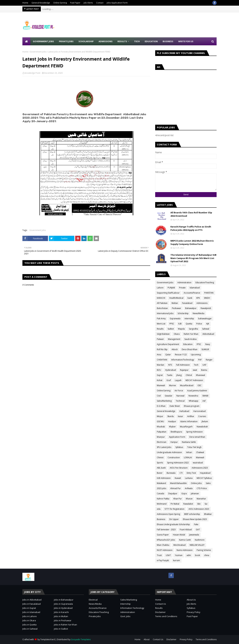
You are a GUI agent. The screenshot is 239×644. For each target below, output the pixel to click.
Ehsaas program (192, 406)
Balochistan (162, 308)
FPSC (199, 344)
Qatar (168, 355)
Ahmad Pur (176, 488)
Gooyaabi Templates (81, 639)
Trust (159, 555)
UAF (204, 365)
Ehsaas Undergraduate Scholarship (173, 524)
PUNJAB (171, 288)
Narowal (180, 396)
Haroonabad (199, 411)
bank (190, 298)
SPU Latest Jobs (164, 447)
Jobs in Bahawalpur (64, 600)
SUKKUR (205, 349)
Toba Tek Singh (194, 447)
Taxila (170, 375)
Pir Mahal (175, 504)
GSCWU (160, 421)
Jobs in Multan (61, 616)
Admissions (202, 303)
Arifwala (189, 488)
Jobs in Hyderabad (63, 608)
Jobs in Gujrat (29, 608)
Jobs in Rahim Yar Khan (65, 625)
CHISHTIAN (162, 360)
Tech (196, 365)
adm (189, 555)
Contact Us (161, 604)
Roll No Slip (162, 349)
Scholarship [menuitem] (86, 41)
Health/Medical (176, 298)
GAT (198, 530)
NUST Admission (165, 550)
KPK (198, 298)
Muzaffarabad (187, 385)
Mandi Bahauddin (178, 483)
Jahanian (195, 494)
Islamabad (195, 288)
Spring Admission (194, 432)
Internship (125, 604)
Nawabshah (202, 427)
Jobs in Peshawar (63, 620)
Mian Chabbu (163, 545)
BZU (159, 370)
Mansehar (201, 499)
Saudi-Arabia (190, 339)
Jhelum (205, 421)
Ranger (209, 360)
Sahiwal (206, 329)
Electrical (93, 600)
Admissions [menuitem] (106, 41)
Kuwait (178, 478)
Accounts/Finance (192, 293)
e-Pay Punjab (163, 560)
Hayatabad (205, 473)
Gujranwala (175, 319)
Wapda (181, 329)
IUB (180, 324)
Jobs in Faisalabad (32, 604)
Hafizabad (184, 411)
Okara (177, 334)
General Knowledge (41, 3)
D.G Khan (161, 406)
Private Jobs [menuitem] (66, 41)
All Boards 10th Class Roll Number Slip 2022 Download (191, 214)
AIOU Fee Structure (179, 468)
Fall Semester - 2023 (166, 530)
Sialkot (171, 329)
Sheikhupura (176, 432)
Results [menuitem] (122, 41)
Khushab (161, 427)
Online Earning (60, 3)
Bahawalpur (191, 308)
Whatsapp (194, 401)
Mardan (160, 365)
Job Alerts (88, 3)
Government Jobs (38, 52)
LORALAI (188, 457)
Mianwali (161, 385)
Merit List (161, 324)
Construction (174, 457)
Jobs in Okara (29, 620)
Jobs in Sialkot (61, 629)
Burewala (171, 473)
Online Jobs (196, 483)
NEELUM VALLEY (197, 545)
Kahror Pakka (163, 499)
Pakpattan (162, 432)
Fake (196, 524)
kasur (180, 416)
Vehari (189, 452)
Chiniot (160, 457)
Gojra (184, 494)
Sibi (199, 504)
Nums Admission (185, 550)
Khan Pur (178, 499)
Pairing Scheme (204, 550)
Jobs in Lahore (30, 616)
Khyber (172, 427)
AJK (208, 324)
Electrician (162, 442)
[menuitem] (26, 41)
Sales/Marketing (164, 401)
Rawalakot (188, 504)
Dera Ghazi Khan (190, 349)
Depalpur (173, 494)
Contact (100, 3)
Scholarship (183, 313)
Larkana (189, 478)
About (147, 639)
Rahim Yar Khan (191, 334)
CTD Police (202, 488)
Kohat (160, 380)
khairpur (161, 437)
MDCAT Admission (194, 380)
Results (160, 329)
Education (188, 344)
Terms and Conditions (166, 616)
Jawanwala (194, 535)
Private (182, 288)
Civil (159, 396)
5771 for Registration (175, 509)
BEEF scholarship (192, 514)
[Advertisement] (156, 25)
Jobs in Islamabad (31, 612)
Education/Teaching (205, 282)
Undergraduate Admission (169, 452)
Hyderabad (171, 370)
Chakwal (200, 452)
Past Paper (75, 3)
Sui (206, 504)
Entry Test (191, 473)
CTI (181, 473)
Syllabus (179, 447)
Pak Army (161, 319)
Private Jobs (95, 616)
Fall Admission (183, 365)
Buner (160, 473)
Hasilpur (172, 421)
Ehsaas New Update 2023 (195, 519)
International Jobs (165, 313)
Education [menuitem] (151, 41)
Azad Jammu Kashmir (197, 391)
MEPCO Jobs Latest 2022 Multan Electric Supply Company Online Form (192, 242)
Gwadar (169, 396)
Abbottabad (208, 334)
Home (25, 3)
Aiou (159, 355)
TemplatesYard (48, 639)
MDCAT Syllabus (204, 478)
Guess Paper (163, 535)
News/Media (199, 313)
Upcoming (196, 355)
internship (189, 319)
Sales (208, 483)
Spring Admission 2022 (178, 463)
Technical (180, 401)
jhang (179, 375)
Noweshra (193, 396)
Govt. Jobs (125, 616)
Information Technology (132, 608)
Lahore (160, 288)
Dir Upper (174, 519)
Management (174, 339)
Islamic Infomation (189, 421)
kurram (177, 560)
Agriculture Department (168, 344)
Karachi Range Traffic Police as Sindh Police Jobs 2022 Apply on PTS (191, 228)
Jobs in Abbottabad (32, 600)
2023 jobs (161, 488)
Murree (173, 385)
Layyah (178, 380)
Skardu (171, 416)
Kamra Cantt (185, 540)
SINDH (207, 298)
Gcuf (169, 380)
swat (195, 370)
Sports (160, 463)
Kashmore (200, 540)
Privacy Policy (194, 612)
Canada (160, 494)
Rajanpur (184, 370)
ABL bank (161, 468)
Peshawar (177, 308)
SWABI (205, 396)
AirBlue (191, 416)
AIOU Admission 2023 (199, 509)
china (207, 555)
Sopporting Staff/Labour (168, 293)
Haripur (174, 442)
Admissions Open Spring (168, 514)
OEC (199, 385)
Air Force (179, 391)
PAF (200, 360)
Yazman (179, 555)
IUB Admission (164, 478)
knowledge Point (33, 73)
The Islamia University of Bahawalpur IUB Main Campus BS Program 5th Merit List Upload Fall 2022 (193, 258)
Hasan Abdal (179, 535)
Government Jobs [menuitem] (43, 41)
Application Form (177, 437)
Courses (202, 416)
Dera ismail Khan (197, 437)
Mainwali (200, 457)
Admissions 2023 (200, 468)
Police (199, 324)
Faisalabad (187, 303)
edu (159, 509)
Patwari (160, 339)
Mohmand (162, 504)
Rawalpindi (206, 308)
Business (161, 519)
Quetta (189, 324)
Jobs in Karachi (61, 612)
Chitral (189, 375)
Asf (204, 401)
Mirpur (160, 416)
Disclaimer (160, 612)
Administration (184, 282)
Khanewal (200, 375)
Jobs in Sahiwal (30, 629)
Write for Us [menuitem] (186, 41)
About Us (191, 600)
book (198, 555)
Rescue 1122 (181, 355)
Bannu (204, 370)
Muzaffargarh (186, 427)
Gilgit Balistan (163, 334)
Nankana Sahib (189, 442)
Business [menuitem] (168, 41)
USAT (168, 555)
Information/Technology (183, 360)
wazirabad (198, 463)
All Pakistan (162, 303)
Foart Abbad (186, 530)
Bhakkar (208, 514)
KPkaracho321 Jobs (166, 540)
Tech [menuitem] (137, 41)
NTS (170, 365)
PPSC (172, 324)
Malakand (161, 483)
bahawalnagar (205, 319)
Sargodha (193, 329)
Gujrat (160, 375)
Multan (175, 303)
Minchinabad (179, 545)
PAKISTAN (209, 293)
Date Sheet (175, 406)
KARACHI (161, 298)
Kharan (189, 499)
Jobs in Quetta (29, 625)
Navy (208, 344)
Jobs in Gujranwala (63, 604)
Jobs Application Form (117, 3)
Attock (175, 349)
